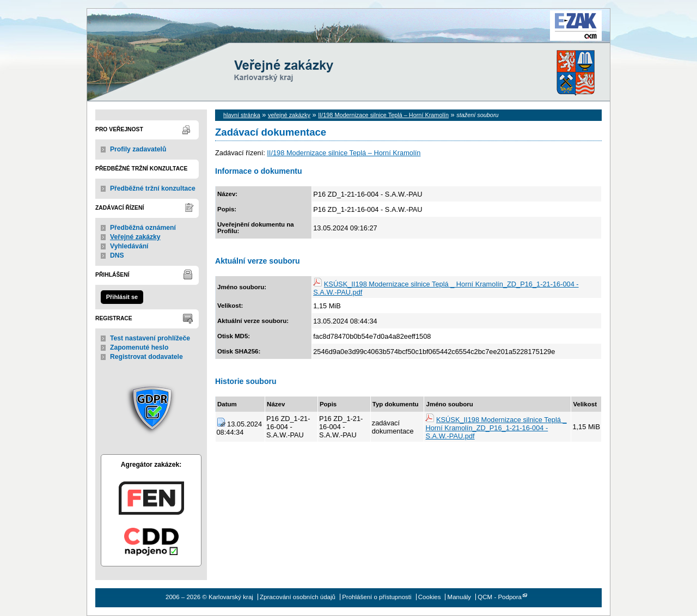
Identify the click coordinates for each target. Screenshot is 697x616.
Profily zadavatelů (138, 149)
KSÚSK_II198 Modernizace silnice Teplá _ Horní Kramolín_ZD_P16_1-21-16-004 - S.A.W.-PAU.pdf (496, 428)
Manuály (460, 597)
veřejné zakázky (289, 115)
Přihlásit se (122, 297)
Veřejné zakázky (135, 237)
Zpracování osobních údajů (298, 597)
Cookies (430, 597)
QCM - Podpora (500, 597)
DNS (117, 255)
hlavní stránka (242, 115)
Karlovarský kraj (316, 35)
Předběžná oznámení (143, 228)
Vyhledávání (129, 246)
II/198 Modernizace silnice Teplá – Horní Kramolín (383, 115)
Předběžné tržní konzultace (153, 188)
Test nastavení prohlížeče (150, 338)
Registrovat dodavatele (146, 357)
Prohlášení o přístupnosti (377, 597)
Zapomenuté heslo (139, 347)
